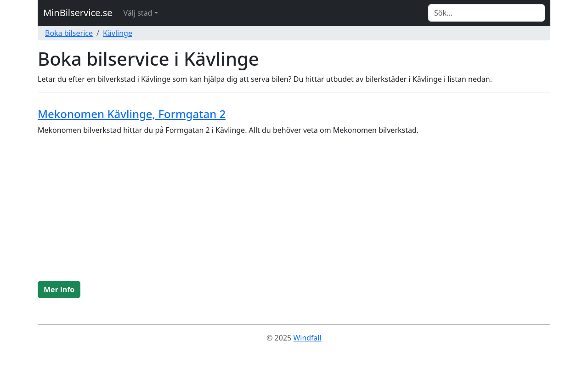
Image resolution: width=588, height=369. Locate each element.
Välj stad (138, 13)
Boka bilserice (69, 33)
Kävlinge (118, 33)
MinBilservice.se (78, 13)
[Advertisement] (294, 212)
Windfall (307, 338)
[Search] (486, 13)
